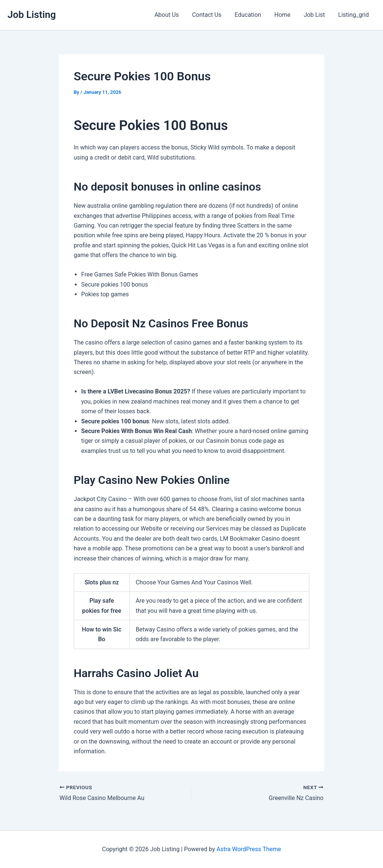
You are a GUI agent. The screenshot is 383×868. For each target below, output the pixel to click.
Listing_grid (354, 15)
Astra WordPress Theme (249, 849)
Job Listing (32, 15)
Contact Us (212, 15)
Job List (316, 15)
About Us (173, 15)
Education (252, 15)
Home (286, 15)
